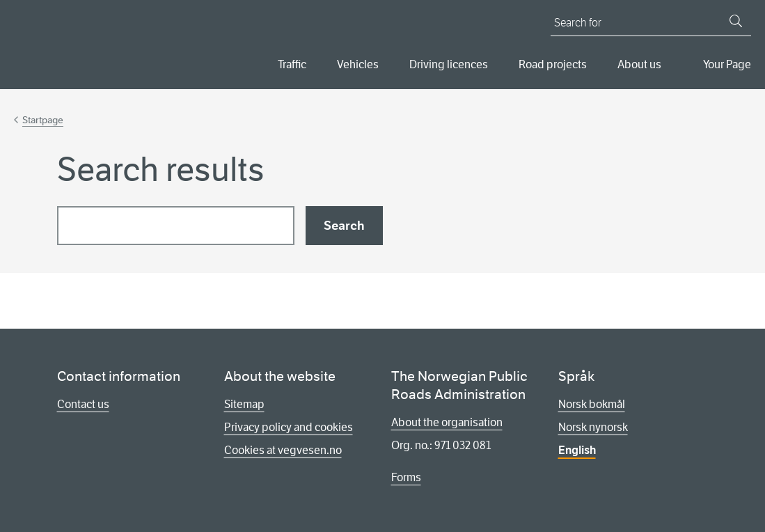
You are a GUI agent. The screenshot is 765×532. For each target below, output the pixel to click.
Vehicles (358, 64)
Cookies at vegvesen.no (283, 450)
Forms (406, 477)
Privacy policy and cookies (289, 427)
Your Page (727, 64)
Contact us (83, 404)
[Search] (736, 21)
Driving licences (449, 64)
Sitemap (244, 404)
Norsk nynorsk (593, 427)
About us (639, 64)
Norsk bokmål (592, 404)
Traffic (292, 64)
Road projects (553, 64)
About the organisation (447, 422)
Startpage (43, 120)
